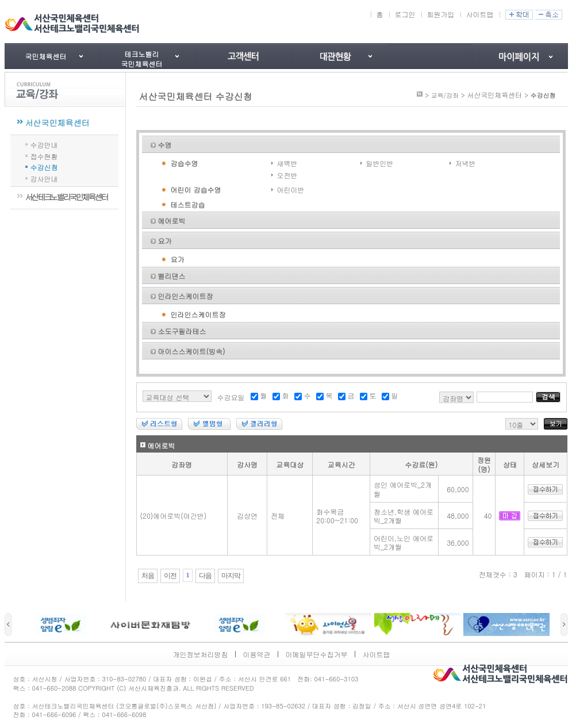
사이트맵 (480, 14)
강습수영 (185, 163)
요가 (165, 241)
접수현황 (44, 156)
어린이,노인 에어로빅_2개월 (404, 543)
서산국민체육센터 (57, 122)
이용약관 (257, 654)
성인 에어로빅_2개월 (403, 489)
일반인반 (380, 163)
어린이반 (291, 189)
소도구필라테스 (182, 331)
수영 (165, 145)
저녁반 (466, 163)
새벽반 (287, 163)
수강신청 (44, 166)
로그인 (405, 14)
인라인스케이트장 (186, 296)
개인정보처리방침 (201, 654)
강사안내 (44, 178)
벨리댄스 (172, 276)
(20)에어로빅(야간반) (174, 516)
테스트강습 (188, 204)
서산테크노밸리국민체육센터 (66, 197)
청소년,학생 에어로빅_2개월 (404, 516)
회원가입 (441, 14)
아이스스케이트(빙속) (192, 351)
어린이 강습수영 (196, 189)
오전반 (287, 175)
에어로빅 (172, 221)
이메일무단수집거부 (317, 654)
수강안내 (44, 144)
